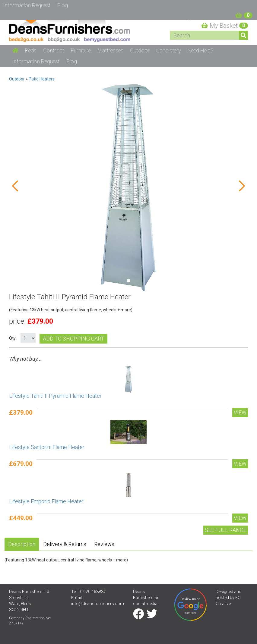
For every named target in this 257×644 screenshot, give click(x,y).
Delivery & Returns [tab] (65, 544)
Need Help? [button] (200, 50)
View (240, 412)
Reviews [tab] (104, 544)
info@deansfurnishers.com (98, 604)
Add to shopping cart (73, 339)
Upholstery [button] (169, 50)
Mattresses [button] (110, 50)
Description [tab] (22, 544)
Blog (72, 61)
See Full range (226, 530)
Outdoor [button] (140, 50)
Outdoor (17, 79)
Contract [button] (54, 50)
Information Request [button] (36, 61)
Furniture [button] (81, 50)
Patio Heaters (42, 79)
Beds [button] (31, 50)
